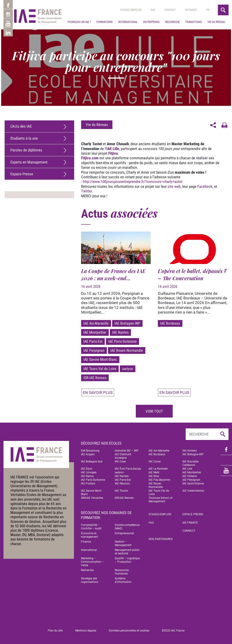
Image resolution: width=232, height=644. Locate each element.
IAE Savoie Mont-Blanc (100, 360)
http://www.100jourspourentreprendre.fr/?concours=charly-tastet (133, 182)
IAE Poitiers (88, 484)
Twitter (86, 191)
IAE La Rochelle (158, 469)
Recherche (172, 51)
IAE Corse (155, 462)
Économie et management (89, 535)
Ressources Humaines (122, 572)
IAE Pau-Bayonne (159, 480)
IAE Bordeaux (170, 323)
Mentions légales (86, 631)
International (128, 51)
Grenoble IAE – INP (127, 451)
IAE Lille (113, 149)
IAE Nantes (120, 332)
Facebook (205, 186)
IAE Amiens (190, 451)
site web (174, 186)
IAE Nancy (87, 476)
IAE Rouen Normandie (127, 350)
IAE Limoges (89, 472)
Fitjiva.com (90, 158)
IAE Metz (154, 472)
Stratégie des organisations (90, 580)
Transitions (194, 51)
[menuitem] (208, 39)
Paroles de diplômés (26, 150)
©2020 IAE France (173, 631)
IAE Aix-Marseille (96, 323)
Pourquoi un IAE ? (79, 51)
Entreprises (151, 51)
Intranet (191, 39)
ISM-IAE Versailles (92, 498)
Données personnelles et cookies (129, 631)
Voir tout (154, 411)
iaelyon (128, 369)
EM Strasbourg (90, 451)
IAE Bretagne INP (127, 323)
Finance (86, 542)
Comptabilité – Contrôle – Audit (91, 527)
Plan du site (55, 631)
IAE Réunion (122, 484)
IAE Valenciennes (193, 491)
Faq (153, 39)
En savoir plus (98, 393)
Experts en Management (29, 162)
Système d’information (123, 580)
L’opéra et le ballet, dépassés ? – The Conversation (192, 275)
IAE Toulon (121, 491)
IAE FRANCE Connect (190, 527)
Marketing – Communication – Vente (92, 562)
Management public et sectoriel (127, 552)
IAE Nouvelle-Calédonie (191, 463)
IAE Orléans (190, 476)
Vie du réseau (216, 51)
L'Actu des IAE (21, 126)
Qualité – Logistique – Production (127, 560)
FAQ (151, 523)
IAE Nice (154, 476)
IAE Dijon (87, 469)
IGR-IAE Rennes (95, 378)
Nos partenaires (161, 539)
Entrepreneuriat (124, 533)
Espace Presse (22, 174)
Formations (105, 51)
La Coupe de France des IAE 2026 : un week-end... (113, 275)
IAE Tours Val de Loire (100, 369)
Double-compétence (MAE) (127, 527)
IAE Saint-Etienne (193, 484)
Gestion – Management (123, 543)
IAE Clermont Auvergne (123, 456)
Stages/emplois (131, 39)
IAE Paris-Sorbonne (122, 341)
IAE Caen (120, 462)
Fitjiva (113, 153)
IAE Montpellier (95, 332)
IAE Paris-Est (93, 341)
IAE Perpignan (94, 350)
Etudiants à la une (24, 138)
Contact (170, 39)
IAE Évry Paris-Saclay (128, 469)
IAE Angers (88, 454)
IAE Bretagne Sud (92, 462)
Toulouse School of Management (160, 500)
